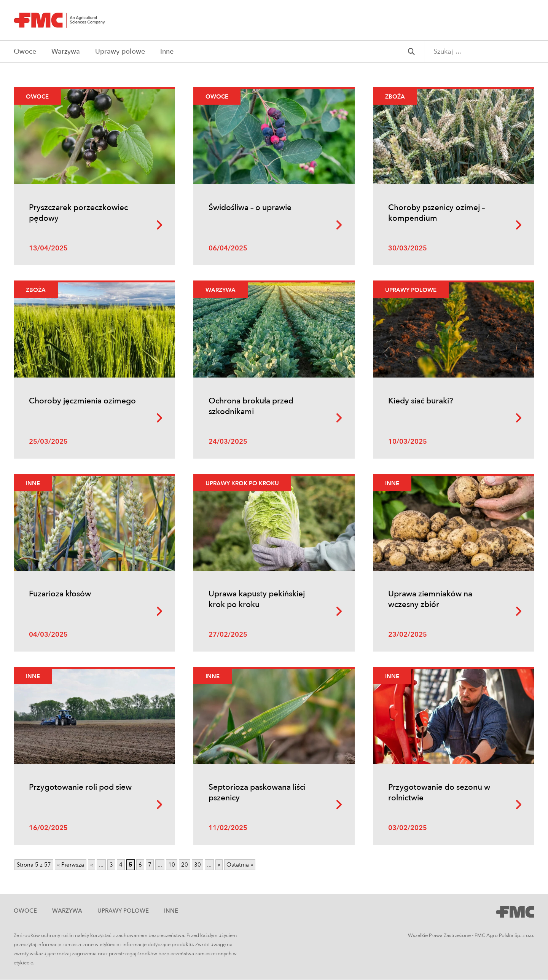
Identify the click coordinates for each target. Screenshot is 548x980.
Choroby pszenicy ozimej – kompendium (436, 213)
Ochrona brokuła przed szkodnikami (251, 406)
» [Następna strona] (219, 865)
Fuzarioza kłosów (60, 594)
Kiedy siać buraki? (421, 401)
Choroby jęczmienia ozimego (82, 401)
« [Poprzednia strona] (92, 865)
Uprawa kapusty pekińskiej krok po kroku (257, 600)
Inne (167, 52)
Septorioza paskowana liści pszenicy (257, 793)
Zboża (395, 97)
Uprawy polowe (120, 52)
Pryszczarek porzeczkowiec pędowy (78, 213)
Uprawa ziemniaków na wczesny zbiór (430, 600)
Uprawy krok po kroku (242, 483)
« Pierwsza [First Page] (71, 865)
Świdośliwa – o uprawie (250, 208)
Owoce (25, 52)
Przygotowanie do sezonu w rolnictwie (439, 793)
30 (198, 865)
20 (185, 865)
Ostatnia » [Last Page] (240, 865)
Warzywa (66, 52)
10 (172, 865)
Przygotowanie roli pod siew (80, 788)
